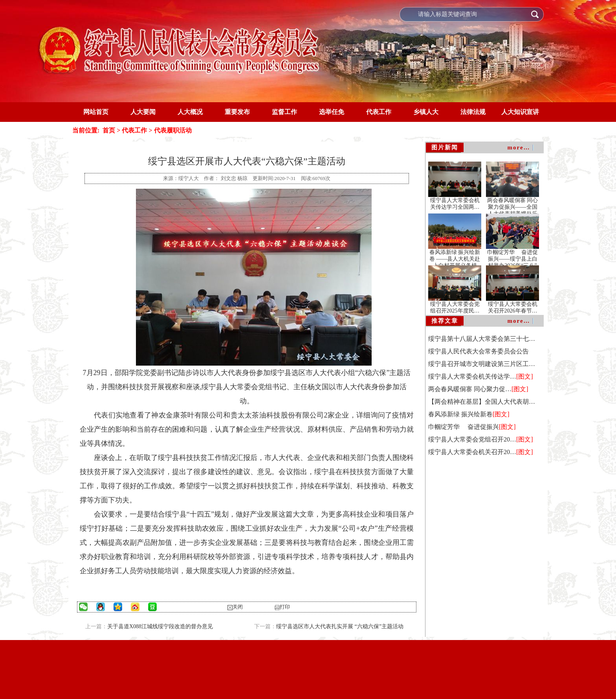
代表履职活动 (173, 130)
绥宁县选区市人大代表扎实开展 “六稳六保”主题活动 (340, 626)
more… (519, 147)
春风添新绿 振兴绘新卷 (460, 414)
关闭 (238, 607)
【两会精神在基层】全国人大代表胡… (482, 402)
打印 (285, 607)
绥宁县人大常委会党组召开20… (472, 439)
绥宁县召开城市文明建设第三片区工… (482, 364)
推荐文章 (445, 321)
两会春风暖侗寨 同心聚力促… (470, 389)
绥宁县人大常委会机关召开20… (472, 452)
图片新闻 (445, 147)
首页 (109, 130)
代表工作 (134, 130)
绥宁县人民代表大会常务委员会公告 (478, 351)
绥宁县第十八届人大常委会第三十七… (482, 339)
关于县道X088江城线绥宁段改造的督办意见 (160, 626)
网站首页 (96, 112)
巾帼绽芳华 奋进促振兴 (464, 427)
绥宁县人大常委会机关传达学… (472, 376)
